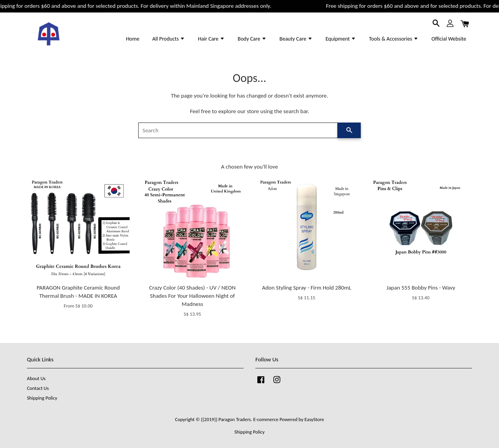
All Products (169, 39)
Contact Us (38, 388)
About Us (36, 378)
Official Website (449, 39)
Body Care (252, 39)
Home (133, 39)
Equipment (341, 39)
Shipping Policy (42, 398)
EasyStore (314, 419)
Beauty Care (296, 39)
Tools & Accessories (394, 39)
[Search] (238, 130)
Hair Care (211, 39)
